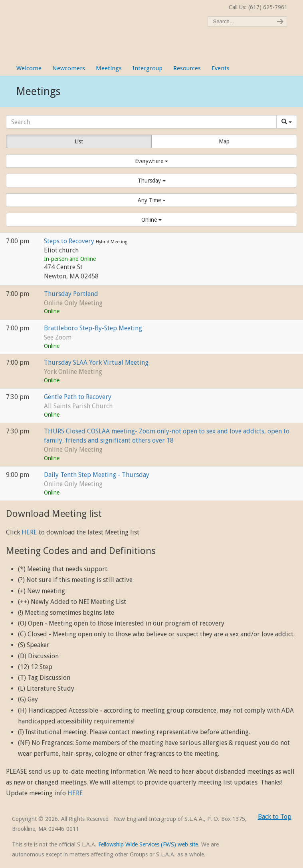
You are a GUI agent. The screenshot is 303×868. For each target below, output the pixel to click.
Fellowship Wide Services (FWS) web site (148, 844)
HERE (29, 532)
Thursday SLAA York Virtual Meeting (96, 362)
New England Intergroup (96, 24)
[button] (151, 161)
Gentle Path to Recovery (78, 397)
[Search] (141, 122)
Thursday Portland (71, 294)
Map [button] (224, 141)
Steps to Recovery (70, 241)
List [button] (79, 141)
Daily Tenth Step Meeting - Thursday (97, 475)
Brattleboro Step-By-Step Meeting (93, 328)
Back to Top (275, 817)
